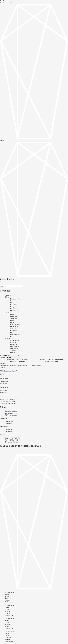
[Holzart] (13, 356)
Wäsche (13, 350)
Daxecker (13, 309)
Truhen (13, 301)
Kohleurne (14, 317)
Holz (12, 332)
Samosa (13, 329)
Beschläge (14, 352)
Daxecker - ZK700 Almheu (17, 360)
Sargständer (14, 342)
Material (3, 358)
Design (13, 307)
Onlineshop (9, 602)
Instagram (3, 391)
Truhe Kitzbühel (51, 362)
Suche (2, 282)
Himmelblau (14, 327)
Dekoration (14, 344)
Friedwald (14, 330)
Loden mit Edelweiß (17, 362)
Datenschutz (4, 382)
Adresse (3, 364)
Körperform (14, 303)
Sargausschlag (15, 340)
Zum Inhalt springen (7, 1)
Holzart (2, 356)
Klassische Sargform (17, 299)
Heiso (12, 323)
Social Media (4, 387)
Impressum (4, 384)
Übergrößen (14, 311)
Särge (7, 297)
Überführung (15, 346)
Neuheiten (9, 295)
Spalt (12, 321)
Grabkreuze (14, 348)
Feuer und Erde (15, 325)
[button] (34, 364)
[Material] (14, 358)
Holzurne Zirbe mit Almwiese (51, 360)
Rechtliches (4, 378)
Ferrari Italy (14, 305)
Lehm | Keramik (15, 334)
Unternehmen (10, 592)
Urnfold (13, 315)
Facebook (3, 392)
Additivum (14, 319)
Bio (11, 336)
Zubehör (8, 338)
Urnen (7, 313)
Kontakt (3, 396)
